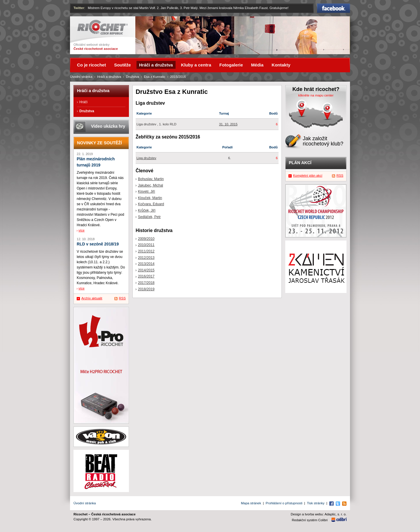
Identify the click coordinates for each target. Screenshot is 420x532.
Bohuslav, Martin (151, 179)
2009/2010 (146, 239)
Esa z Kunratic (154, 77)
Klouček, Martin (150, 198)
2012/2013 (146, 258)
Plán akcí (300, 163)
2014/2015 (146, 270)
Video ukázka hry (108, 126)
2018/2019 (146, 289)
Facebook (334, 8)
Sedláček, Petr (149, 217)
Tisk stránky (316, 503)
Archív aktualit (92, 298)
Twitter (79, 8)
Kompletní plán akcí (308, 175)
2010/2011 (146, 245)
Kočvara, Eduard (151, 204)
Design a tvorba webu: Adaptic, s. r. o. (319, 514)
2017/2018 (146, 283)
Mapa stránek (251, 503)
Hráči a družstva (109, 77)
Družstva (133, 77)
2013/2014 (146, 264)
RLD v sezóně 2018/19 (98, 244)
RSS (122, 298)
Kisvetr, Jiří (147, 192)
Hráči (83, 102)
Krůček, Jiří (147, 210)
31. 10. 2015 (228, 124)
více (82, 230)
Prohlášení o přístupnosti (284, 503)
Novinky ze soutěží (99, 143)
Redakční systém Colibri (310, 520)
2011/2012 (146, 251)
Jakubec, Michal (150, 185)
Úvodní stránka (81, 77)
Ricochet (103, 27)
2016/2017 (146, 276)
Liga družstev (146, 158)
